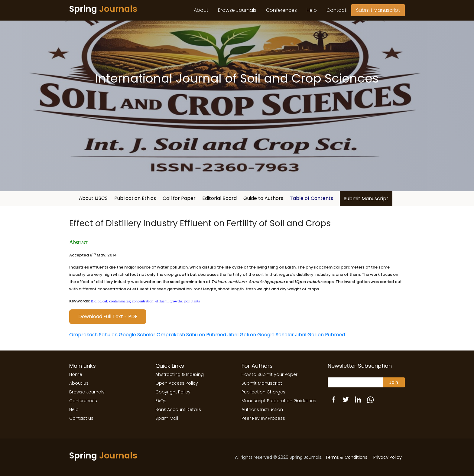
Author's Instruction (262, 409)
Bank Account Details (178, 409)
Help (312, 10)
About (201, 10)
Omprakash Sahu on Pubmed (191, 335)
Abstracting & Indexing (180, 374)
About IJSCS (93, 198)
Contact (336, 10)
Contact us (81, 418)
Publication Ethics (135, 198)
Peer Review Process (263, 418)
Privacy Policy (388, 457)
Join (394, 382)
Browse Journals (237, 10)
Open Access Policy (177, 383)
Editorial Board (219, 198)
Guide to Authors (263, 198)
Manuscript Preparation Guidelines (279, 401)
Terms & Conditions (346, 457)
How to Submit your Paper (269, 374)
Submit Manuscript (378, 10)
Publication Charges (263, 392)
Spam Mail (167, 418)
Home (76, 374)
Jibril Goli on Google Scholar (261, 335)
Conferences (281, 10)
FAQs (161, 401)
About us (79, 383)
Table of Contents (312, 198)
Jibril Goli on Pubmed (320, 335)
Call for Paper (179, 198)
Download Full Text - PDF (108, 316)
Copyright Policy (173, 392)
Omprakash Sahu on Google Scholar (112, 335)
